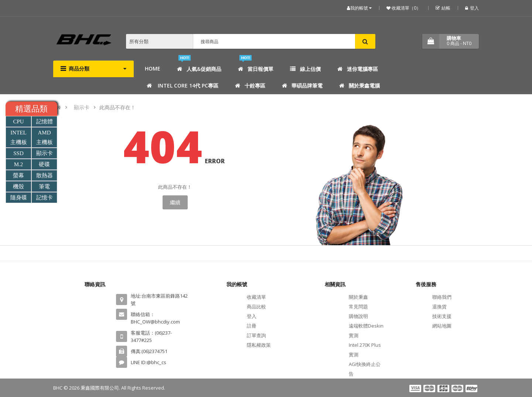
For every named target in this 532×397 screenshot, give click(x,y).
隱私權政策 (259, 345)
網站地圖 (442, 326)
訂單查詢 (256, 335)
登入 (472, 8)
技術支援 (442, 316)
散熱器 (45, 175)
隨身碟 (19, 198)
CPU (18, 122)
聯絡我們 (442, 297)
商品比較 (256, 307)
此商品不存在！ (117, 107)
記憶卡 (45, 198)
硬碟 (44, 164)
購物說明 (358, 316)
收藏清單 (256, 297)
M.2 (19, 164)
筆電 (44, 186)
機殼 (18, 186)
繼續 (175, 202)
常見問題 (358, 307)
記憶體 (45, 122)
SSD (18, 153)
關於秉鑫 (358, 297)
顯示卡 (82, 107)
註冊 (252, 326)
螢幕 (18, 175)
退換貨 (439, 307)
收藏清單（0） (406, 8)
